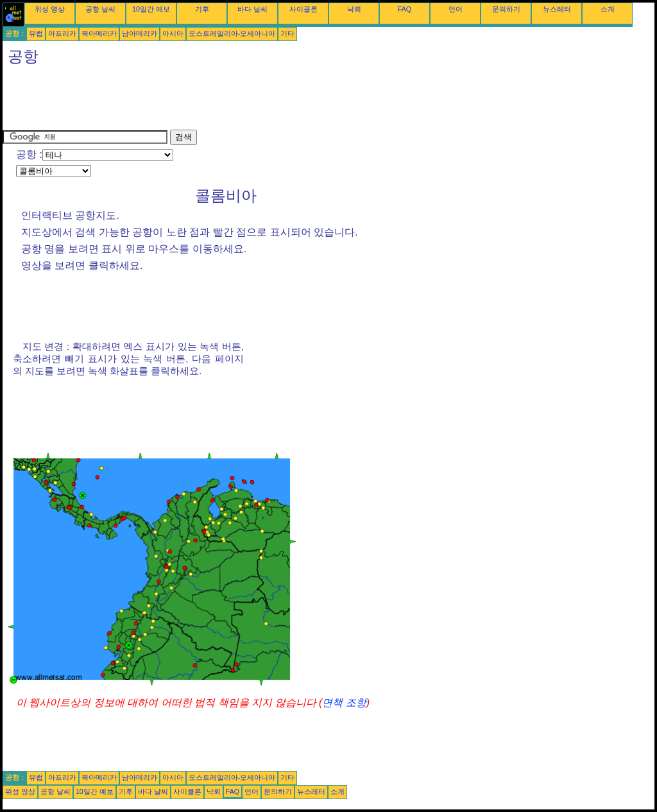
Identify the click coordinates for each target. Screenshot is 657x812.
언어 (456, 9)
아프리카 (62, 33)
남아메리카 (140, 33)
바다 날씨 (252, 9)
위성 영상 (50, 9)
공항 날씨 (100, 9)
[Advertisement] (236, 101)
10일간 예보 (151, 9)
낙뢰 (354, 9)
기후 (202, 9)
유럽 (36, 33)
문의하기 (506, 9)
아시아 (173, 33)
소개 (608, 9)
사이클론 (303, 9)
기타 (287, 33)
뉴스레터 (557, 9)
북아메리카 (99, 33)
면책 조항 (344, 703)
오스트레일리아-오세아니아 (232, 33)
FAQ (405, 9)
